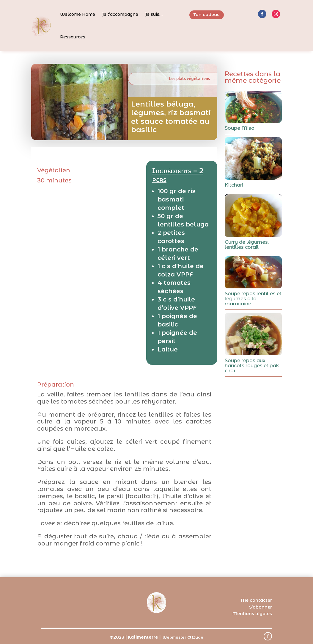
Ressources (73, 37)
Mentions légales (252, 614)
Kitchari (234, 185)
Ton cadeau (207, 15)
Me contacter (257, 600)
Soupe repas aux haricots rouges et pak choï (252, 366)
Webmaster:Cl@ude (183, 637)
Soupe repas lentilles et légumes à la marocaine (253, 299)
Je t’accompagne (120, 14)
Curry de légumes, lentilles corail (247, 245)
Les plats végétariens (189, 79)
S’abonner (261, 607)
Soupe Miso (240, 128)
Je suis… (154, 14)
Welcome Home (78, 14)
